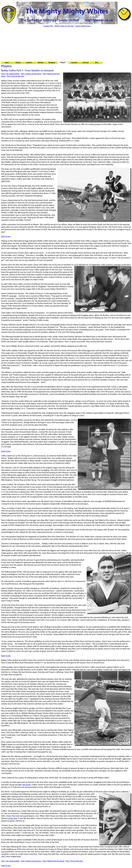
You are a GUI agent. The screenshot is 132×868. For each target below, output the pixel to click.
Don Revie (27, 785)
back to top (6, 236)
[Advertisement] (66, 44)
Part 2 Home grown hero (31, 74)
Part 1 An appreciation (10, 74)
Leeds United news (83, 26)
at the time (13, 818)
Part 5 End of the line (15, 76)
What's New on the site (64, 26)
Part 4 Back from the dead (53, 861)
